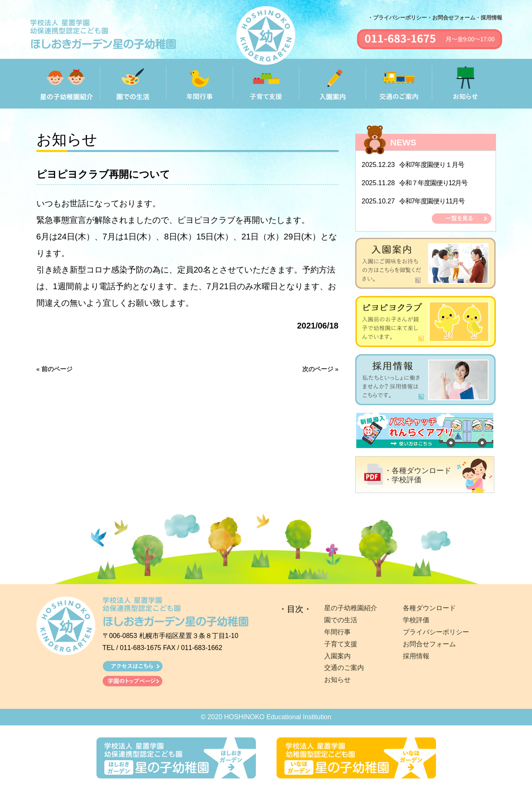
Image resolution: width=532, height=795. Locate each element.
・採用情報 (489, 18)
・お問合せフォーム (451, 18)
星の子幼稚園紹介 (351, 608)
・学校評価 (403, 480)
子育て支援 (341, 644)
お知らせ (337, 680)
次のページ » (320, 369)
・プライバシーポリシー (397, 18)
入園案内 (337, 656)
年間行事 (337, 632)
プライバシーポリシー (436, 632)
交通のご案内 (344, 668)
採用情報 (416, 656)
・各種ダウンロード (418, 471)
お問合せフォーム (429, 644)
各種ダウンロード (429, 608)
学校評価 (416, 620)
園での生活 (341, 620)
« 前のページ (55, 369)
